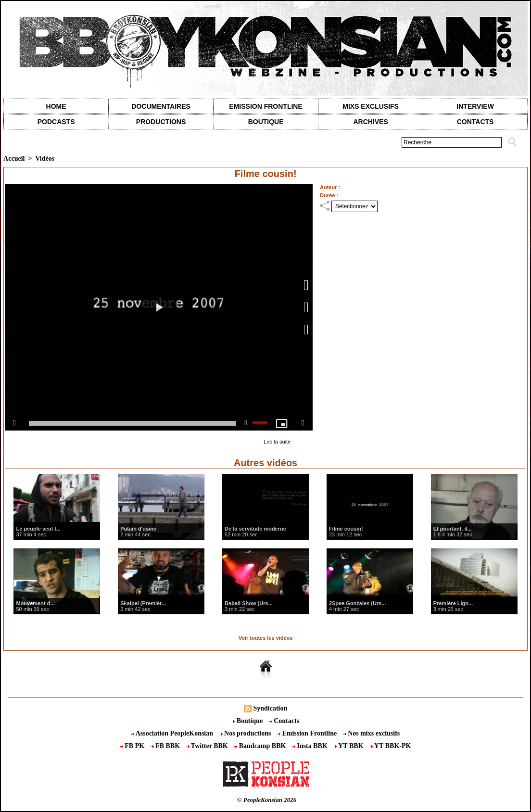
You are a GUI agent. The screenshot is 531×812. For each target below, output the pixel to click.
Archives (370, 122)
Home (56, 106)
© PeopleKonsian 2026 (267, 800)
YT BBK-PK (390, 746)
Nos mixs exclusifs (372, 733)
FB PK (133, 746)
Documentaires (161, 106)
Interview (475, 106)
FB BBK (166, 746)
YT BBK (349, 746)
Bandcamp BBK (261, 746)
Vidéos (45, 159)
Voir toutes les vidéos (266, 638)
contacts (475, 122)
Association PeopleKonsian (173, 733)
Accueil (14, 159)
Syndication (270, 708)
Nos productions (246, 733)
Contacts (284, 721)
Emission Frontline (265, 106)
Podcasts (56, 122)
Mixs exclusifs (371, 106)
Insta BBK (311, 746)
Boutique (266, 122)
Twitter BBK (208, 746)
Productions (161, 122)
